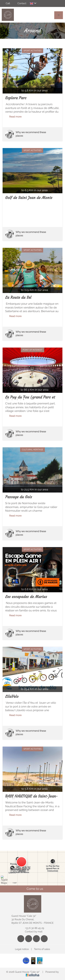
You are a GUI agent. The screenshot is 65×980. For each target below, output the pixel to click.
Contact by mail (32, 932)
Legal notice (22, 949)
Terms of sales (42, 949)
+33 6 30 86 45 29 (32, 928)
